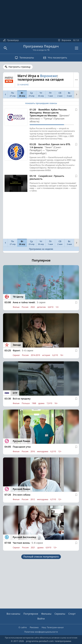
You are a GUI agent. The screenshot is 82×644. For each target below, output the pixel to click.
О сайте (23, 627)
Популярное (31, 614)
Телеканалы (24, 58)
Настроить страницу (20, 67)
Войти (41, 619)
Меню (76, 80)
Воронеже (49, 76)
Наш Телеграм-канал (53, 627)
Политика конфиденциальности (41, 632)
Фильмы (46, 614)
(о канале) (23, 84)
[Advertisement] (41, 216)
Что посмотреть (55, 58)
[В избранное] (76, 110)
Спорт (72, 614)
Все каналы (13, 614)
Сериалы (60, 614)
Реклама (34, 627)
